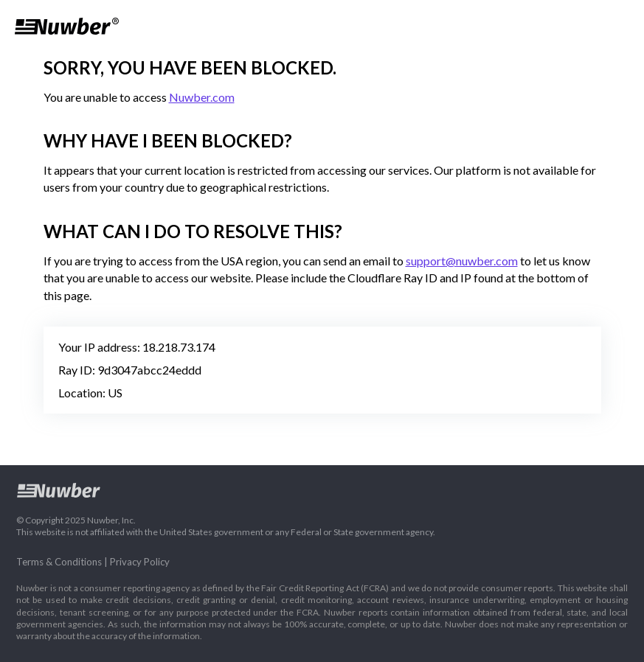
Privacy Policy (140, 562)
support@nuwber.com (462, 261)
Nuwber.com (202, 97)
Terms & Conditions (59, 562)
